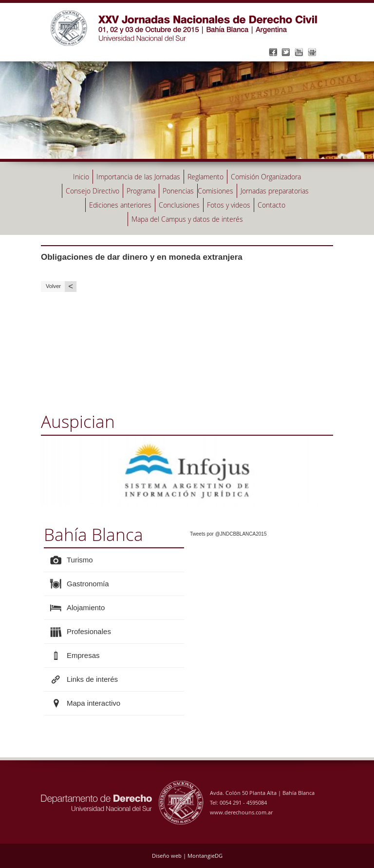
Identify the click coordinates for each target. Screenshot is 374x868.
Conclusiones (179, 205)
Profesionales (89, 631)
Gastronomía (88, 584)
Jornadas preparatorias (275, 191)
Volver (61, 286)
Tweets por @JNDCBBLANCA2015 (228, 534)
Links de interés (92, 679)
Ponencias (178, 191)
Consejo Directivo (93, 191)
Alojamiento (86, 608)
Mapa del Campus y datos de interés (187, 219)
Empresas (83, 655)
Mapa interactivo (93, 703)
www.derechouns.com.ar (241, 812)
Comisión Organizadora (266, 177)
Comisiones (215, 191)
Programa (141, 191)
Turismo (80, 560)
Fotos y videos (229, 205)
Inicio (81, 177)
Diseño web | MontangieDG (187, 856)
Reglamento (206, 177)
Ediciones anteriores (120, 205)
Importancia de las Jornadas (138, 177)
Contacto (271, 205)
